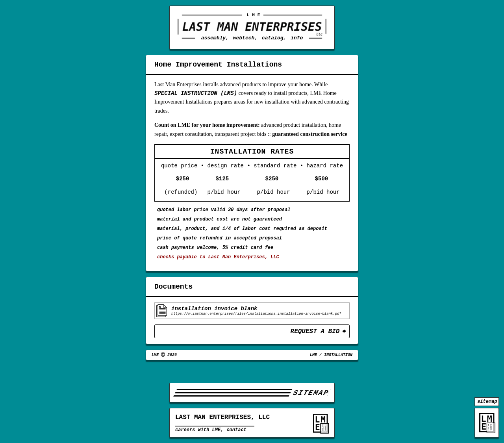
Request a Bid (315, 347)
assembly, (215, 38)
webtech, (245, 38)
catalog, (274, 38)
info (297, 38)
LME (313, 371)
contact (236, 432)
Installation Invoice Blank (214, 322)
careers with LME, (199, 432)
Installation (338, 371)
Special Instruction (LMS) (196, 95)
